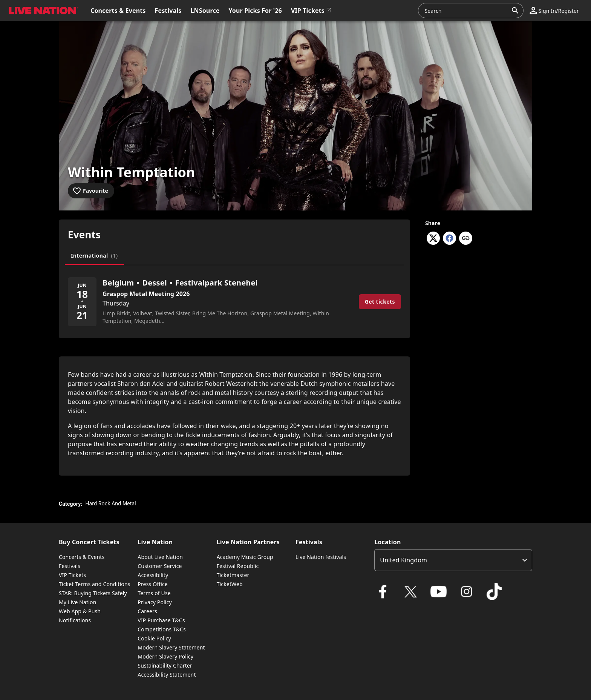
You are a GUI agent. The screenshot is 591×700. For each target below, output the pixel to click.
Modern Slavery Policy (165, 656)
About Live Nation (160, 557)
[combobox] (466, 11)
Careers (147, 611)
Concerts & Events (82, 557)
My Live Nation (77, 602)
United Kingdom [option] (403, 560)
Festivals (70, 566)
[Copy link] (466, 239)
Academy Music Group (245, 557)
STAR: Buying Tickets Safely (93, 593)
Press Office (153, 584)
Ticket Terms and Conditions (95, 584)
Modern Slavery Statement (171, 647)
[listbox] (453, 560)
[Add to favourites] (91, 191)
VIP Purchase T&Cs (161, 620)
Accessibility (153, 575)
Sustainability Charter (165, 665)
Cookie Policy (154, 638)
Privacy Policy (155, 602)
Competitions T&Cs (162, 629)
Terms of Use (154, 593)
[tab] (94, 256)
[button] (554, 11)
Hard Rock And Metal (110, 504)
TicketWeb (230, 584)
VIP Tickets (72, 575)
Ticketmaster (233, 575)
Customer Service (160, 566)
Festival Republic (238, 566)
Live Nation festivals (321, 557)
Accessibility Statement (167, 675)
